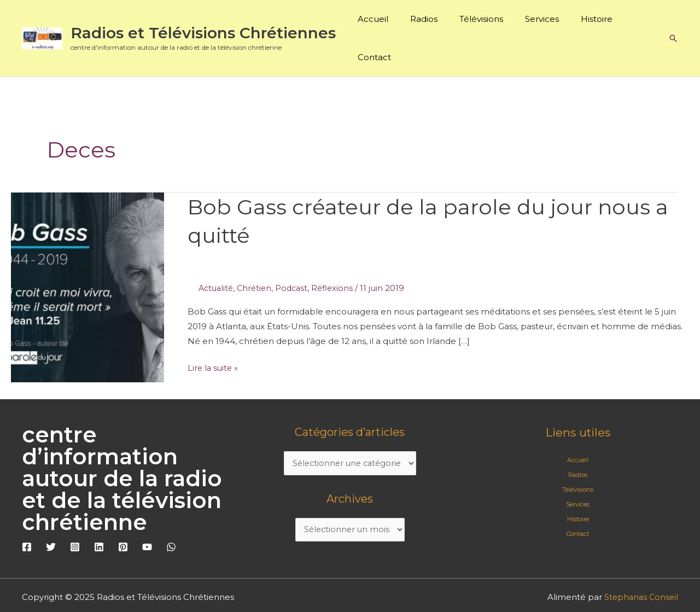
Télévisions (479, 22)
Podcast (296, 256)
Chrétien (258, 256)
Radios (427, 22)
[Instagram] (75, 515)
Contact (632, 22)
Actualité (217, 256)
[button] (673, 22)
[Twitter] (51, 515)
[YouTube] (147, 515)
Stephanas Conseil (640, 565)
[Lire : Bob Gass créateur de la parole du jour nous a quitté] (87, 255)
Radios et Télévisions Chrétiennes (203, 17)
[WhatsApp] (171, 515)
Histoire (584, 22)
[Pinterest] (123, 515)
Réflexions (339, 256)
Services (534, 22)
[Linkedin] (99, 515)
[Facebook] (27, 515)
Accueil (382, 22)
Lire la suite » (214, 335)
